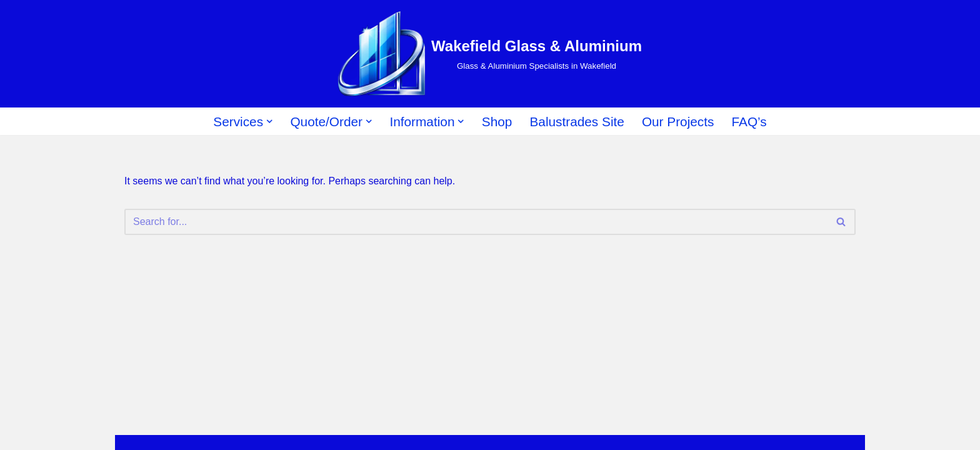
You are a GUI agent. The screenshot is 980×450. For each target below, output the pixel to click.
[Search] (476, 222)
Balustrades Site (577, 122)
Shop (497, 122)
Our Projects (678, 122)
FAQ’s (749, 122)
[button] (269, 121)
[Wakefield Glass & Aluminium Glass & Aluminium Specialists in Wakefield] (490, 54)
